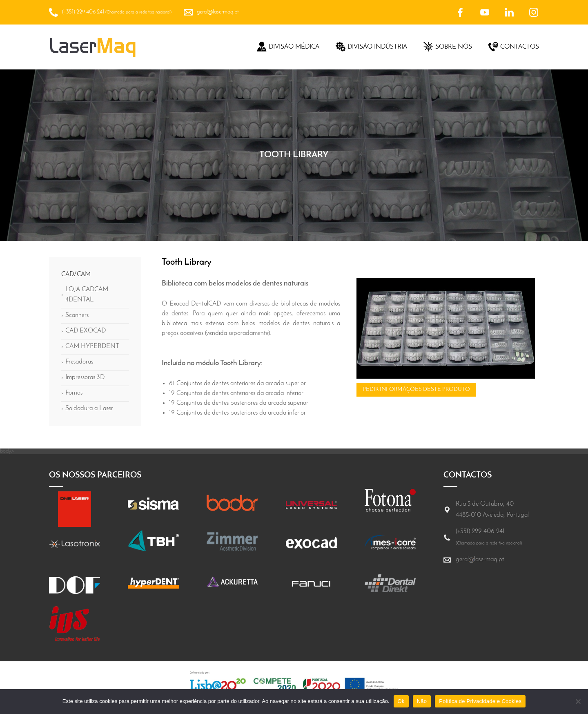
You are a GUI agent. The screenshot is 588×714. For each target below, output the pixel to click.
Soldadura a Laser (87, 409)
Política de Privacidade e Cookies (480, 701)
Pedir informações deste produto (416, 389)
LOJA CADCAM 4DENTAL (85, 295)
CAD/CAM (76, 274)
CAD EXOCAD (84, 331)
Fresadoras (77, 362)
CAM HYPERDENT (90, 347)
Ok (401, 701)
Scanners (75, 316)
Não (422, 701)
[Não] (578, 701)
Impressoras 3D (83, 378)
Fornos (72, 393)
